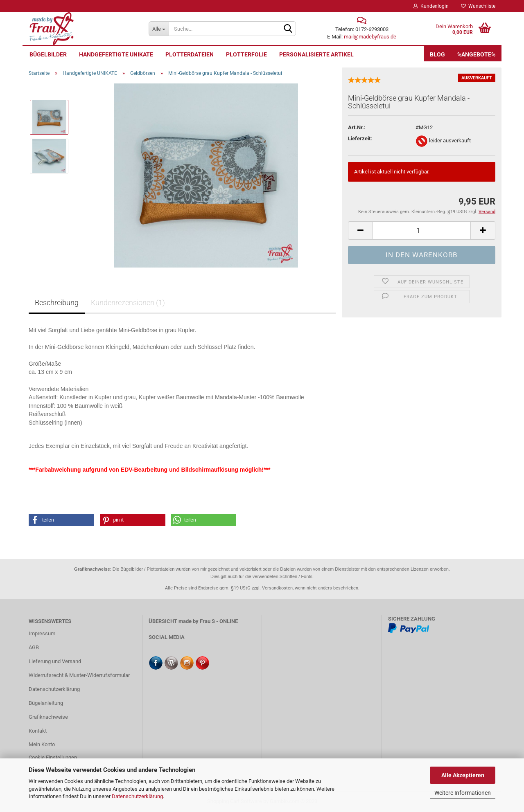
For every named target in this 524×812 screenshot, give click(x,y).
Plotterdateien (190, 54)
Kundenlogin (431, 6)
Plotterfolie (246, 54)
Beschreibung (57, 303)
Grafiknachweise (48, 717)
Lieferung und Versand (55, 661)
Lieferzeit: (360, 138)
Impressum (42, 633)
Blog (437, 54)
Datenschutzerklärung (137, 796)
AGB (34, 647)
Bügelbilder (48, 54)
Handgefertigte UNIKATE (116, 54)
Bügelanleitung (46, 703)
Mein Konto (42, 744)
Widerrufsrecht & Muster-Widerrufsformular (79, 675)
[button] (61, 520)
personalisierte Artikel (316, 54)
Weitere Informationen (463, 793)
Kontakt (38, 731)
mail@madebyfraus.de (370, 37)
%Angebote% (476, 54)
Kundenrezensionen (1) (128, 303)
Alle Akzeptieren (463, 775)
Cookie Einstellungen (53, 757)
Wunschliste (478, 6)
